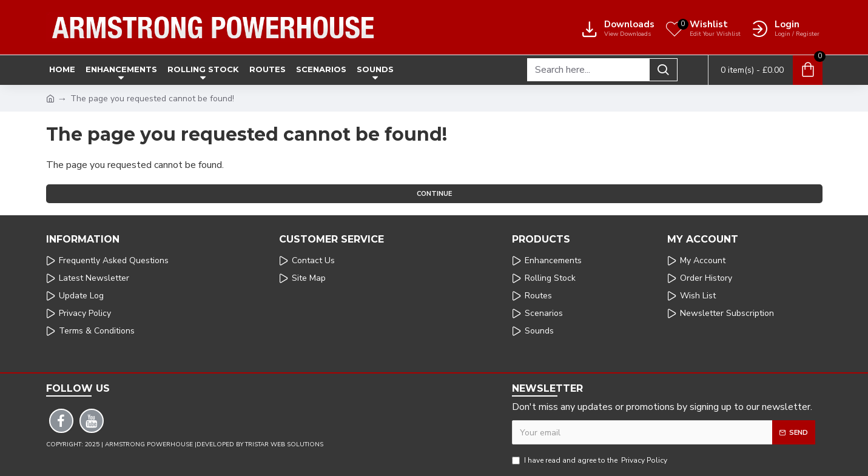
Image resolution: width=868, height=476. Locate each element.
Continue (434, 194)
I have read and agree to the (590, 460)
